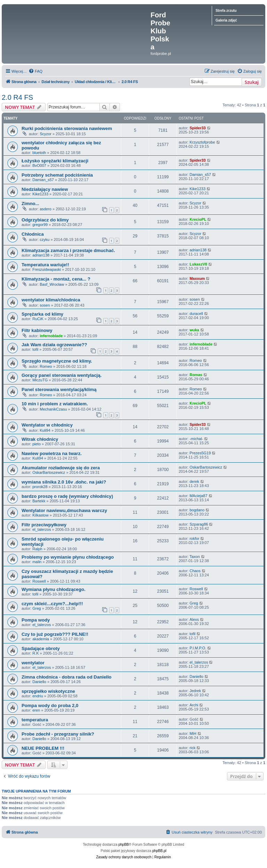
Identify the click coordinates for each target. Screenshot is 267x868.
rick (192, 748)
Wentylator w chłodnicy (47, 425)
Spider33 (197, 128)
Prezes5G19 (200, 453)
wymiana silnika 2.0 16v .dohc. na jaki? (64, 482)
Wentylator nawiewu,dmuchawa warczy (64, 510)
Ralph (37, 549)
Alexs (194, 619)
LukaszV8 (198, 264)
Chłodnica (33, 234)
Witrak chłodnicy (40, 439)
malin (37, 562)
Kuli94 (45, 430)
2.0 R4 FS (17, 97)
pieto (37, 444)
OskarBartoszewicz (49, 472)
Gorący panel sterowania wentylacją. (62, 375)
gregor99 (40, 225)
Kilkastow (40, 515)
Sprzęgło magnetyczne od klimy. (57, 361)
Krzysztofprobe (202, 142)
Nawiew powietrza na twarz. (52, 453)
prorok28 (40, 487)
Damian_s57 (43, 180)
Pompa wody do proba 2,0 (50, 705)
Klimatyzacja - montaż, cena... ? (56, 279)
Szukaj (252, 82)
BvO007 (39, 165)
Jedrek (195, 691)
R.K (35, 653)
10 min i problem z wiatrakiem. (55, 404)
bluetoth (39, 153)
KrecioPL (198, 219)
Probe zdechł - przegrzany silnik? (58, 734)
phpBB (124, 845)
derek (194, 481)
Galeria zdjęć (226, 20)
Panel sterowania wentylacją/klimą (59, 390)
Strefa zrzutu (226, 11)
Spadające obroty (41, 648)
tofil (35, 349)
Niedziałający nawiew (45, 189)
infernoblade (51, 336)
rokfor (194, 538)
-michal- (196, 439)
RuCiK (38, 319)
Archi (194, 705)
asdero (46, 209)
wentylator (33, 663)
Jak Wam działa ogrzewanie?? (54, 345)
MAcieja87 (198, 496)
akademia (41, 639)
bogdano (197, 510)
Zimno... (30, 204)
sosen (45, 305)
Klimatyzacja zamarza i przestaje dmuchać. (68, 250)
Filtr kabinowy (37, 330)
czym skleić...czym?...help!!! (52, 604)
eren (36, 710)
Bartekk (39, 501)
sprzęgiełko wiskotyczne (48, 691)
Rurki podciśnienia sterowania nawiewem (67, 128)
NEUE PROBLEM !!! (43, 748)
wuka (194, 330)
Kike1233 (40, 194)
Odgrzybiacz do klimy (45, 220)
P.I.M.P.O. (198, 648)
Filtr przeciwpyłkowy (44, 525)
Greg (37, 608)
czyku (44, 240)
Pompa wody (36, 620)
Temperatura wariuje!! (45, 265)
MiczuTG (40, 380)
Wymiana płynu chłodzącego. (54, 589)
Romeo (46, 366)
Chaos (195, 571)
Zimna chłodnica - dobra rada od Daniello (67, 677)
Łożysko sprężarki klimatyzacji (55, 161)
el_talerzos (42, 529)
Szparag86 (199, 524)
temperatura (35, 720)
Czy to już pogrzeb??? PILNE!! (55, 634)
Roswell (39, 581)
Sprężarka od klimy (42, 314)
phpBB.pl (159, 851)
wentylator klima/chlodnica (51, 300)
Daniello (39, 682)
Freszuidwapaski (47, 269)
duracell (196, 314)
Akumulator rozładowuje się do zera (61, 468)
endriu (38, 696)
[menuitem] (35, 71)
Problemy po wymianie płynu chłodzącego (68, 557)
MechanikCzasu (53, 409)
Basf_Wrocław (52, 284)
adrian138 (41, 255)
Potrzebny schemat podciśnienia (57, 175)
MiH (193, 733)
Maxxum (197, 278)
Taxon (195, 557)
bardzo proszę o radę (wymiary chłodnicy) (67, 496)
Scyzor (46, 134)
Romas (196, 375)
